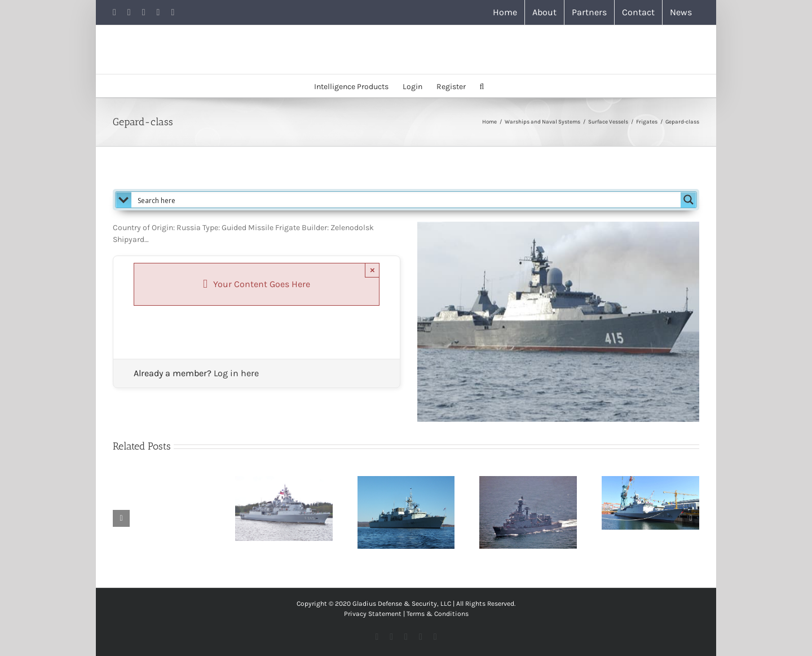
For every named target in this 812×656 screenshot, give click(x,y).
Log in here (236, 373)
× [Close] (372, 270)
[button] (482, 86)
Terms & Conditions (438, 614)
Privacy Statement (373, 614)
